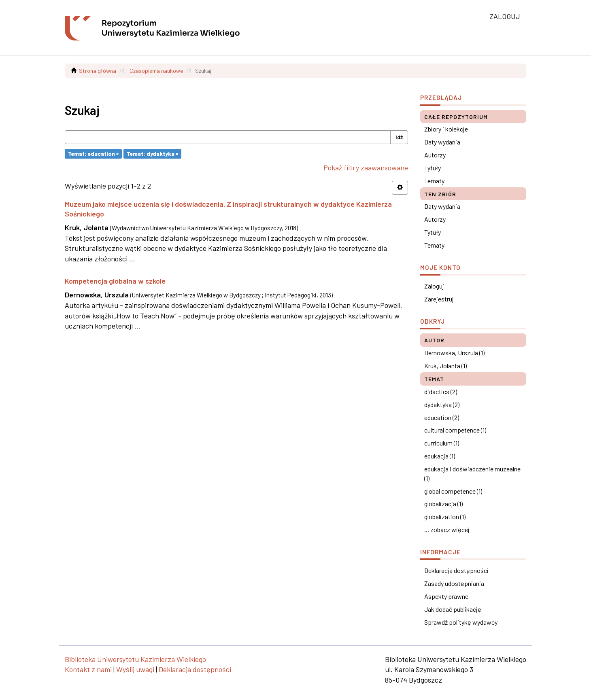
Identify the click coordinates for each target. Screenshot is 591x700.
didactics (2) (441, 391)
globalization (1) (445, 517)
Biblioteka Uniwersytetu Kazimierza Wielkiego (135, 659)
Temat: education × (93, 154)
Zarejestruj (439, 299)
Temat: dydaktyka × (152, 154)
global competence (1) (453, 491)
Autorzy (435, 155)
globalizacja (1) (443, 504)
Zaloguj (434, 286)
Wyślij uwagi (135, 669)
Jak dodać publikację (453, 609)
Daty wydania (442, 142)
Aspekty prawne (446, 596)
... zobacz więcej (447, 529)
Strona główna (98, 71)
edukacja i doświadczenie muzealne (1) (472, 473)
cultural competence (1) (455, 430)
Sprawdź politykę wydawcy (461, 622)
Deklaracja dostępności (456, 570)
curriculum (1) (442, 443)
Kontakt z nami (88, 669)
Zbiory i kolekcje (446, 129)
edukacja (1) (440, 456)
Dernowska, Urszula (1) (454, 353)
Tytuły (433, 168)
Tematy (434, 181)
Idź (399, 137)
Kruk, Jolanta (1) (445, 366)
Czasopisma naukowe (156, 71)
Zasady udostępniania (454, 583)
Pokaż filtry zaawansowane (366, 168)
